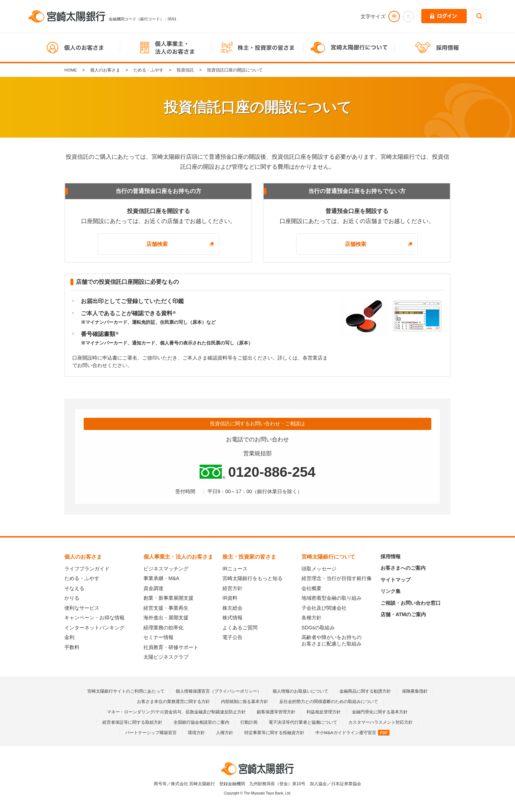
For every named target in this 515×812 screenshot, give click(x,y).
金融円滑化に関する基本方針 (380, 712)
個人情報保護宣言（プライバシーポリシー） (219, 691)
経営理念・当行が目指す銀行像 (337, 578)
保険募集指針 (415, 691)
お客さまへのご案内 (403, 568)
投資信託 (186, 70)
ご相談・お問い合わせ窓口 (411, 603)
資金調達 (153, 588)
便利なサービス (82, 608)
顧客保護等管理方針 (276, 712)
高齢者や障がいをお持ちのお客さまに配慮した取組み (332, 640)
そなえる (74, 588)
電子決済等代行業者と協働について (303, 722)
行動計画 (249, 722)
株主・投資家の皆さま (249, 557)
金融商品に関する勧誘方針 (365, 691)
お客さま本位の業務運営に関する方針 (173, 702)
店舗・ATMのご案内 (403, 614)
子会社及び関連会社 (324, 608)
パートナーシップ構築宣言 (151, 733)
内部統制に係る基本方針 (245, 702)
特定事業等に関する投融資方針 (274, 733)
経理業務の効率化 (163, 628)
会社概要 (312, 588)
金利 (69, 637)
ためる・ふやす (149, 70)
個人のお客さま (106, 70)
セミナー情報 (158, 637)
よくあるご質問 (240, 628)
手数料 (72, 647)
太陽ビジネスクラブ (166, 657)
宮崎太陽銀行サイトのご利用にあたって (126, 691)
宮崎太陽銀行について (328, 557)
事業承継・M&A (161, 578)
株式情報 (232, 618)
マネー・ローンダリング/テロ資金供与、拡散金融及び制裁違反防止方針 (176, 712)
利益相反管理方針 (324, 712)
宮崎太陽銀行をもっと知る (252, 578)
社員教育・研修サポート (171, 647)
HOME (71, 70)
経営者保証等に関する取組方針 (132, 722)
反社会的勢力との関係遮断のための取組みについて (329, 702)
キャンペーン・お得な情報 (94, 618)
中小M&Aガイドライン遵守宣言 (352, 733)
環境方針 (196, 733)
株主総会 (232, 608)
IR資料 (230, 598)
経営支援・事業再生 (166, 608)
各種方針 (312, 618)
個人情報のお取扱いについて (300, 691)
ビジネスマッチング (166, 569)
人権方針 (225, 733)
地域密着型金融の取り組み (332, 598)
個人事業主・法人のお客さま (178, 557)
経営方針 (232, 588)
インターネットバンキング (94, 628)
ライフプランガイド (87, 569)
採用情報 (391, 556)
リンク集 (391, 591)
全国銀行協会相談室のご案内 (201, 722)
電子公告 (232, 637)
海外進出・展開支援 (166, 618)
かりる (72, 598)
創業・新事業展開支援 (168, 598)
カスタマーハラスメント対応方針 (381, 722)
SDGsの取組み (318, 628)
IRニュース (235, 569)
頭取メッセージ (319, 569)
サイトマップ (396, 580)
